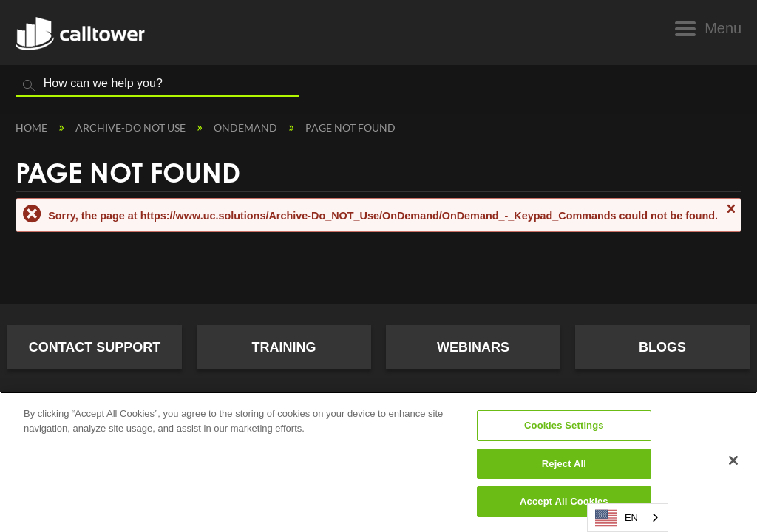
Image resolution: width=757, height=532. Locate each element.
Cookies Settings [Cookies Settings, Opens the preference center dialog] (564, 425)
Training (284, 347)
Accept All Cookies (564, 501)
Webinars (473, 347)
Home (33, 127)
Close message (730, 215)
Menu (723, 28)
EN (617, 518)
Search (29, 86)
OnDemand (247, 127)
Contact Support (95, 347)
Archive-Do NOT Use (132, 127)
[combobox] (628, 518)
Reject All (564, 464)
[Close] (733, 460)
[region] (378, 462)
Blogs (662, 347)
